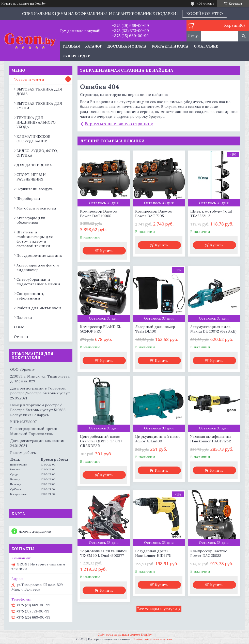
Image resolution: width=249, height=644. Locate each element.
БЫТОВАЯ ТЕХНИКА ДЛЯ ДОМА (39, 92)
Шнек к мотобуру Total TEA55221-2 (211, 214)
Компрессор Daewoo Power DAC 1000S (99, 214)
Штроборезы (28, 199)
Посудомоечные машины (40, 256)
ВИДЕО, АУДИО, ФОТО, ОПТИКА (37, 153)
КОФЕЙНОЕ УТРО (205, 13)
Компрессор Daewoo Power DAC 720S (154, 214)
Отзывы (21, 337)
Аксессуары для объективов (31, 220)
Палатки (24, 318)
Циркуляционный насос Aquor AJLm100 (158, 439)
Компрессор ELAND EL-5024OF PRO (101, 329)
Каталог (94, 46)
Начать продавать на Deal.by (23, 4)
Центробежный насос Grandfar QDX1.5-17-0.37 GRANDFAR (101, 441)
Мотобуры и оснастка (36, 208)
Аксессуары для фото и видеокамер (38, 267)
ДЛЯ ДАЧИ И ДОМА (34, 165)
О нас (19, 327)
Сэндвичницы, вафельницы (30, 296)
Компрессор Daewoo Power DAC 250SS (209, 553)
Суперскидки (76, 56)
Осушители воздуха (35, 189)
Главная (71, 46)
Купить (107, 251)
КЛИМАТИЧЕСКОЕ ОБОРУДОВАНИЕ (33, 139)
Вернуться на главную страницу (119, 124)
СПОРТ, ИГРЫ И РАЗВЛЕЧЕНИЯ (31, 177)
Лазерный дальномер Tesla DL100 (155, 329)
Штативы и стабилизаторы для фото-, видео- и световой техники (35, 239)
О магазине (206, 46)
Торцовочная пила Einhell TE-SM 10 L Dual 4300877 (104, 553)
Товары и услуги (29, 79)
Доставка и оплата (127, 46)
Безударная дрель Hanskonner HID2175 (153, 553)
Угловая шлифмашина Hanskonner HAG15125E (211, 439)
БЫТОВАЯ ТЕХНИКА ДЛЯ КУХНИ (39, 106)
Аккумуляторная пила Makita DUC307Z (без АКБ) (213, 329)
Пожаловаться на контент (153, 639)
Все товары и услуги (157, 609)
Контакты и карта (170, 46)
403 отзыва (206, 3)
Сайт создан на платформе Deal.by (125, 634)
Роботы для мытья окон (39, 308)
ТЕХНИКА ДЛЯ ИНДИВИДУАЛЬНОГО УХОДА (36, 122)
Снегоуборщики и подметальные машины (38, 282)
